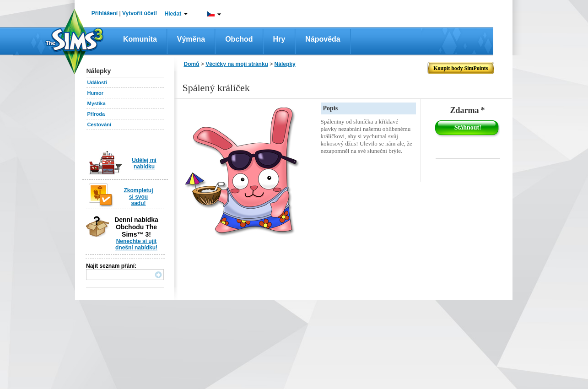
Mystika (97, 103)
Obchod (239, 39)
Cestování (100, 124)
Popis (331, 108)
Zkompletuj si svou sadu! (138, 197)
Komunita (140, 39)
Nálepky (285, 64)
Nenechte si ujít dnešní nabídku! (136, 244)
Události (97, 82)
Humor (95, 93)
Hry (279, 39)
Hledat (173, 14)
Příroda (96, 114)
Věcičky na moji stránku (237, 64)
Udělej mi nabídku (144, 163)
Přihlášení (105, 13)
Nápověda (323, 39)
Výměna (191, 39)
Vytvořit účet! (140, 13)
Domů (192, 64)
